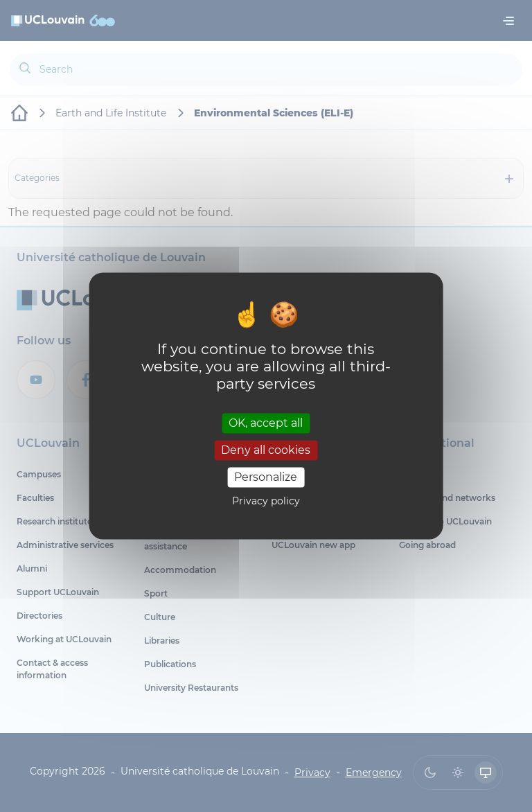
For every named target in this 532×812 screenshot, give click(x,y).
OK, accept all (266, 423)
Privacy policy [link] (266, 502)
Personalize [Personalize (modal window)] (266, 477)
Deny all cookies (266, 450)
